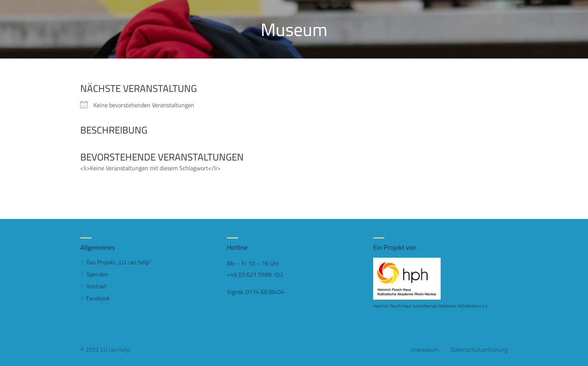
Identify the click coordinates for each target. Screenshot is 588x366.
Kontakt (96, 286)
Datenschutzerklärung (479, 349)
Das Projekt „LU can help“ (119, 262)
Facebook (98, 298)
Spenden (97, 274)
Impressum (425, 349)
